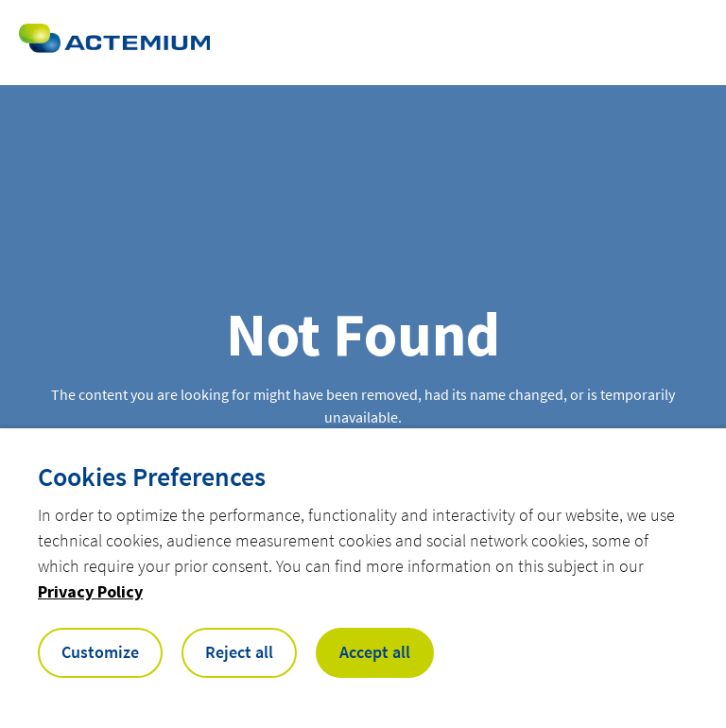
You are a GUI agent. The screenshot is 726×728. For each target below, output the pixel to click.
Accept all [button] (375, 652)
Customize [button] (100, 652)
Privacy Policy (90, 591)
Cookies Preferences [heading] (152, 477)
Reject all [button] (239, 652)
